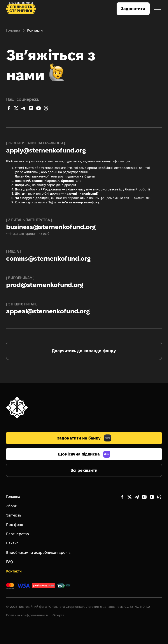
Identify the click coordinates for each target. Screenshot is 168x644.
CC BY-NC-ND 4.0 (137, 607)
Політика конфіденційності (27, 615)
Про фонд (15, 525)
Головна (13, 30)
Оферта (58, 615)
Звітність (14, 515)
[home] (21, 9)
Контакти (14, 571)
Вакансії (13, 543)
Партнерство (17, 534)
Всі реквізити (84, 470)
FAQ (10, 562)
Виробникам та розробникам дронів (38, 553)
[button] (157, 9)
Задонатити (133, 9)
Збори (12, 506)
